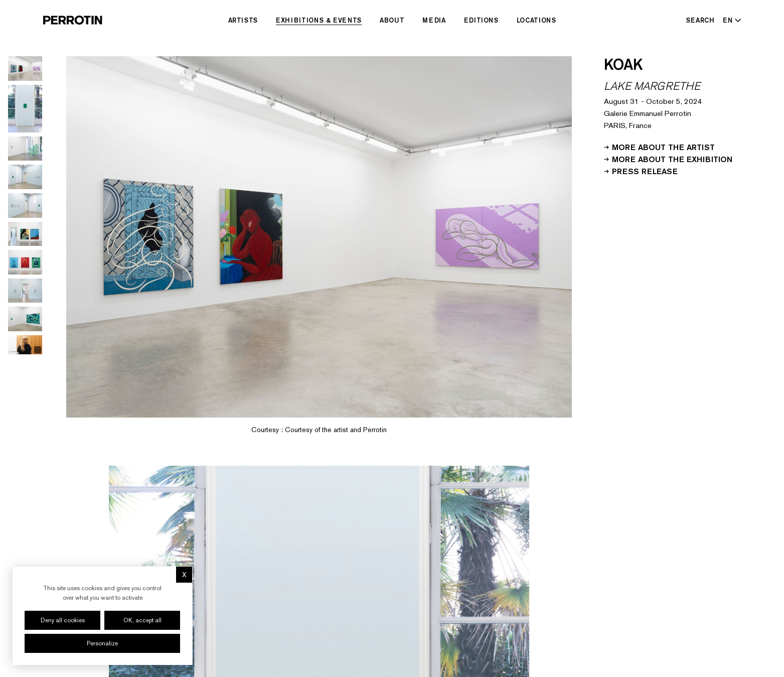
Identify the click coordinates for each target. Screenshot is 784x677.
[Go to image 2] (25, 109)
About (392, 20)
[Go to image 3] (25, 149)
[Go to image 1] (25, 69)
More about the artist (659, 147)
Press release (641, 171)
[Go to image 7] (25, 262)
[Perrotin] (73, 20)
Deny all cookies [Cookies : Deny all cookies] (63, 620)
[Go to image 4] (25, 177)
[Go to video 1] (25, 345)
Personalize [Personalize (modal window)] (102, 643)
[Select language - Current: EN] (730, 20)
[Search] (700, 20)
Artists (243, 20)
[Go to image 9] (25, 319)
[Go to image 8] (25, 291)
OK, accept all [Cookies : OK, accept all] (142, 620)
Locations (536, 20)
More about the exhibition (668, 159)
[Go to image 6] (25, 234)
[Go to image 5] (25, 206)
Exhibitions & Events (319, 20)
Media (434, 20)
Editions (481, 20)
